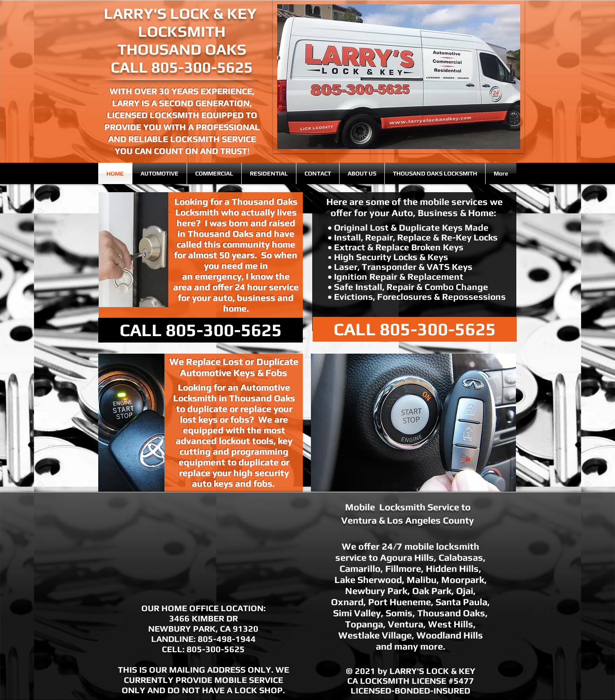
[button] (399, 77)
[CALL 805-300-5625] (201, 330)
